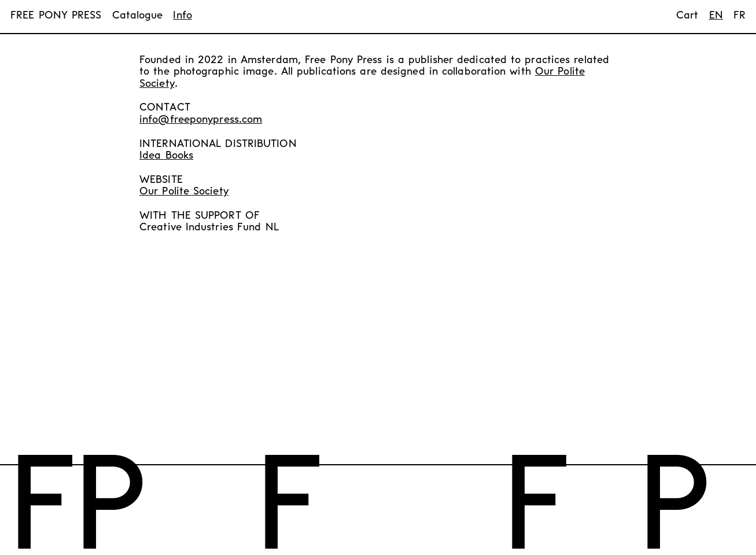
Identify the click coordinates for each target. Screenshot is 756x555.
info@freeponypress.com (201, 120)
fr (740, 16)
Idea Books (166, 156)
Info (182, 16)
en (716, 16)
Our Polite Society (184, 192)
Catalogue (138, 16)
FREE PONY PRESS (56, 16)
